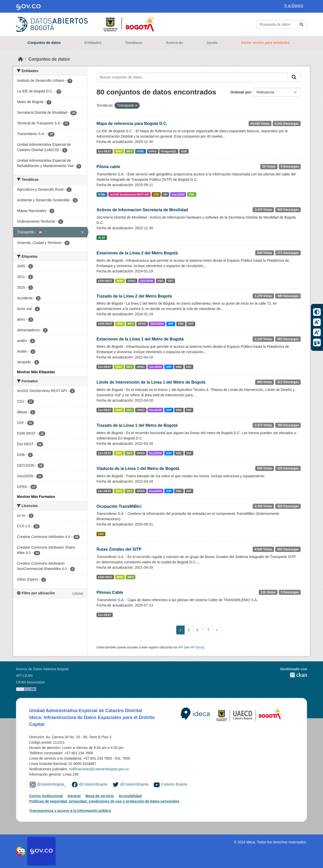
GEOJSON (147, 281)
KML (192, 194)
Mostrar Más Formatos (36, 497)
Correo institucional (46, 796)
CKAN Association (30, 682)
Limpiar (78, 593)
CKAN (294, 675)
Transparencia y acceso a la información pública (70, 811)
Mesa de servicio (100, 796)
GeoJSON (178, 194)
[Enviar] (301, 24)
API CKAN (24, 676)
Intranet (74, 796)
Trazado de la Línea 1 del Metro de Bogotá (137, 425)
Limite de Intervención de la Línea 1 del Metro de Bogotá (151, 382)
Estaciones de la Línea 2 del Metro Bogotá (137, 253)
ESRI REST (105, 281)
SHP (171, 324)
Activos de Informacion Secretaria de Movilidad (142, 210)
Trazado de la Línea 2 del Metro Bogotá (134, 296)
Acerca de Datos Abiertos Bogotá (42, 669)
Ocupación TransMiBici (119, 506)
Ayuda (212, 43)
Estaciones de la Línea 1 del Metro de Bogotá (140, 339)
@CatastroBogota (93, 784)
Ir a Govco (294, 5)
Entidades (93, 43)
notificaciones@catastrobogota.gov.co (99, 769)
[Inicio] (21, 59)
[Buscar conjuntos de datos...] (282, 24)
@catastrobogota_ (52, 784)
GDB (184, 151)
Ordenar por (241, 92)
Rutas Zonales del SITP (119, 549)
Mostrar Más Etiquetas (36, 372)
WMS (119, 151)
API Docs (196, 647)
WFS (129, 151)
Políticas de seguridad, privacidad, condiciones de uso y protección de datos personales (104, 801)
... (203, 628)
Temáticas (134, 43)
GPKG (153, 151)
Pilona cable (108, 167)
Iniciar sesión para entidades (265, 43)
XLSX (102, 238)
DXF (171, 281)
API (181, 647)
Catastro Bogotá (174, 784)
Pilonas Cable (110, 592)
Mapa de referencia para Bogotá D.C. (132, 124)
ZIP (165, 194)
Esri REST (105, 151)
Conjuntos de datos (44, 43)
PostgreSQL (169, 151)
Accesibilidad (130, 796)
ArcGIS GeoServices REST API (130, 194)
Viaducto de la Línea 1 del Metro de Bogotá (138, 469)
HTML (141, 151)
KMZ (161, 281)
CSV (156, 194)
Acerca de (174, 43)
